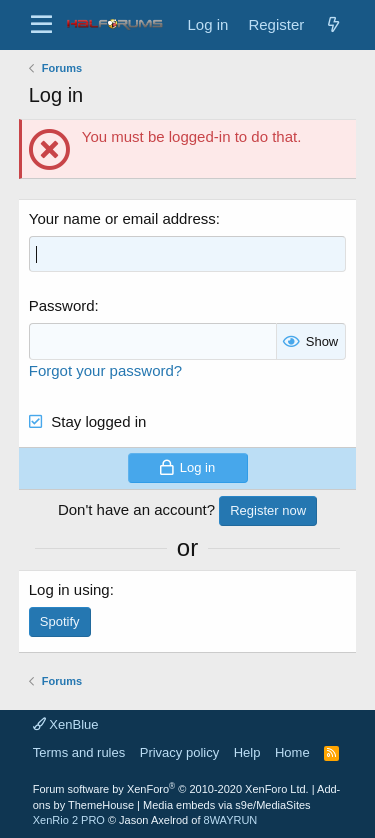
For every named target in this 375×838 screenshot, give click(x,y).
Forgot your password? (105, 370)
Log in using (69, 589)
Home (292, 752)
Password (62, 305)
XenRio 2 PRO (69, 820)
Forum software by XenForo (171, 789)
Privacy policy (179, 752)
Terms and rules (79, 752)
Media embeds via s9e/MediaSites (227, 805)
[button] (41, 25)
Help (247, 752)
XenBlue (66, 724)
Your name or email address (122, 218)
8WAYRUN (231, 820)
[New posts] (333, 24)
